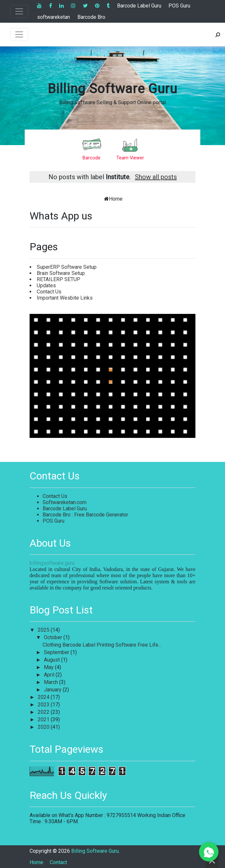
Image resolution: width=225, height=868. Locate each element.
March (52, 682)
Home (116, 199)
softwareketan (53, 17)
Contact (58, 862)
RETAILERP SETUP (59, 279)
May (49, 667)
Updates (46, 285)
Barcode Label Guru (139, 6)
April (50, 675)
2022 (44, 712)
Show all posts (156, 177)
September (57, 652)
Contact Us (49, 292)
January (53, 690)
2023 (44, 705)
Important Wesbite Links (65, 298)
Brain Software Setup (61, 273)
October (54, 637)
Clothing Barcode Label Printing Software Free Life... (102, 645)
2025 (44, 630)
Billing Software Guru (112, 89)
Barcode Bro (91, 17)
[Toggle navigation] (19, 11)
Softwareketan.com (65, 502)
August (53, 660)
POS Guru (179, 6)
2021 (44, 719)
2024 (44, 697)
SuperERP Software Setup (67, 267)
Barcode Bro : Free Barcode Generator (85, 515)
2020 (44, 727)
